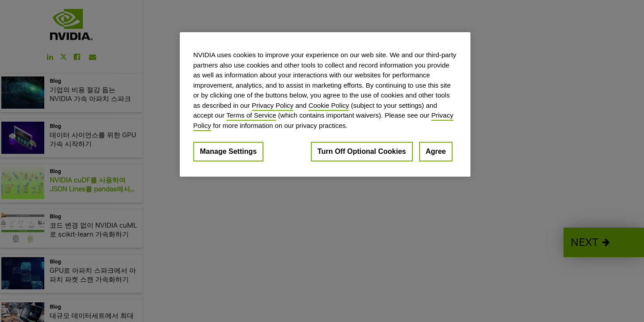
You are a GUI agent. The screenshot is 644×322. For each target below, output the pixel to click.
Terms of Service (251, 115)
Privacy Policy (273, 105)
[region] (325, 104)
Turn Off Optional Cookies (362, 151)
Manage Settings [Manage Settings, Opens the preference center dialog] (228, 151)
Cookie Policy (329, 105)
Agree (436, 151)
